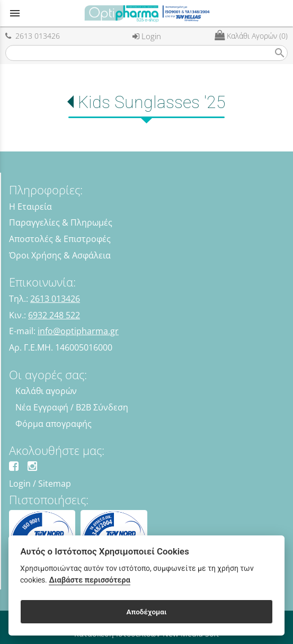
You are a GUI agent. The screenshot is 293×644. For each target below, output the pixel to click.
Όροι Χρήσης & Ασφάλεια (60, 255)
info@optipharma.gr (78, 331)
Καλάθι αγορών (46, 391)
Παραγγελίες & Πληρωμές (61, 222)
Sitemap (55, 484)
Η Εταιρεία (30, 207)
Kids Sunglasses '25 (152, 102)
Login (147, 36)
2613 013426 (33, 36)
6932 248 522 (54, 315)
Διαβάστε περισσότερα (89, 580)
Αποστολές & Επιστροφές (60, 239)
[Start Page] (147, 13)
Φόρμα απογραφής (54, 424)
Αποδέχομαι (146, 612)
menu (15, 13)
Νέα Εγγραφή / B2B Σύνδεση (72, 407)
